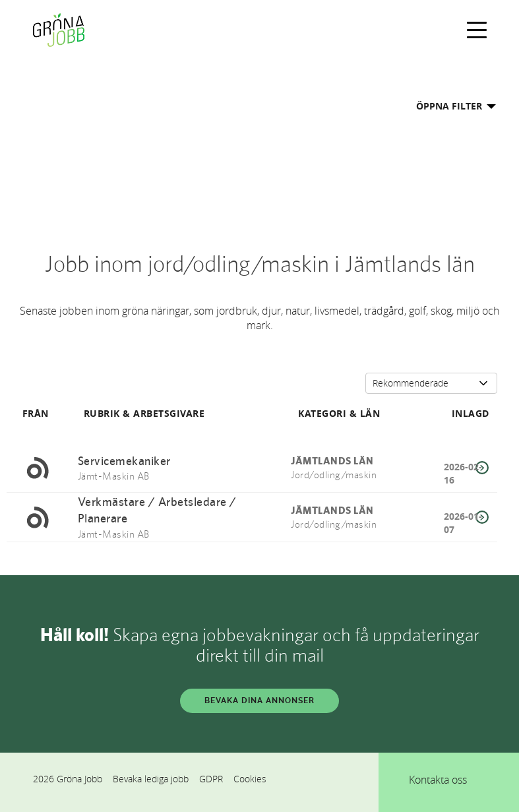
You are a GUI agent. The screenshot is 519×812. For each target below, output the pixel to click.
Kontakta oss (438, 780)
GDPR (211, 779)
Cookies (250, 779)
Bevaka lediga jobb (151, 779)
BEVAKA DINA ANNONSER (259, 701)
